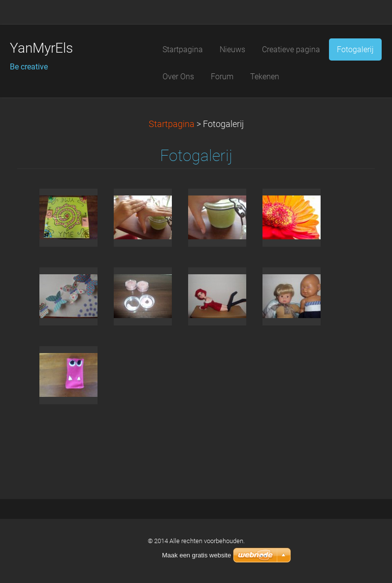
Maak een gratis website (196, 555)
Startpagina (172, 124)
